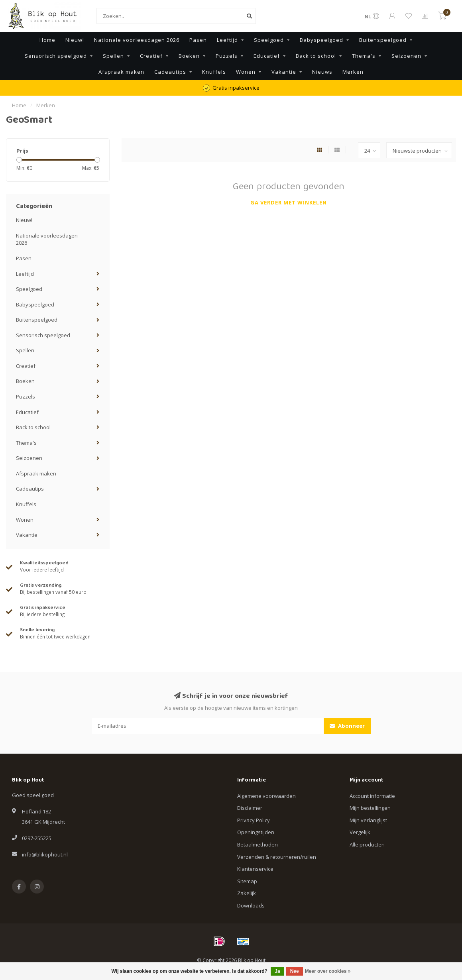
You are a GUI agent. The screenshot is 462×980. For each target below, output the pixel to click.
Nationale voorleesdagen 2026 (137, 40)
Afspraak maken (121, 72)
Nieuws (322, 72)
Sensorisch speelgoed (56, 56)
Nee (295, 971)
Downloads (251, 905)
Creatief (151, 56)
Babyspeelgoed (321, 40)
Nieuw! (75, 40)
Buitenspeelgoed (383, 40)
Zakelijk (247, 893)
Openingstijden (256, 832)
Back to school (316, 56)
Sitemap (247, 881)
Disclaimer (250, 808)
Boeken (189, 56)
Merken (353, 72)
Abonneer (347, 726)
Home (47, 40)
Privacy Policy (254, 820)
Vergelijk (360, 832)
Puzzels (227, 56)
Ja (277, 971)
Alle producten (367, 844)
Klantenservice (255, 869)
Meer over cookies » (328, 971)
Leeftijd (227, 40)
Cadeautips (170, 72)
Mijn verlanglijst (368, 820)
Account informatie (372, 796)
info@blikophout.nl (45, 854)
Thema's (364, 56)
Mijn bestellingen (370, 808)
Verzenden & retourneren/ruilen (277, 857)
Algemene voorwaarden (266, 796)
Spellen (113, 56)
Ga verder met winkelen (289, 202)
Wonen (246, 72)
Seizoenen (406, 56)
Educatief (267, 56)
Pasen (198, 40)
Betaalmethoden (258, 844)
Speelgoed (269, 40)
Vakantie (284, 72)
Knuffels (214, 72)
